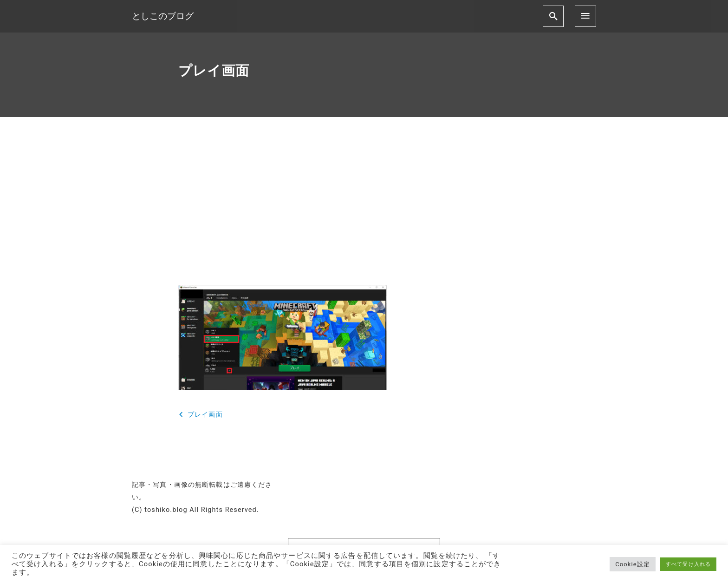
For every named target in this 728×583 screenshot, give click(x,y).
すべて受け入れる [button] (688, 564)
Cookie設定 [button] (633, 564)
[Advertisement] (364, 209)
